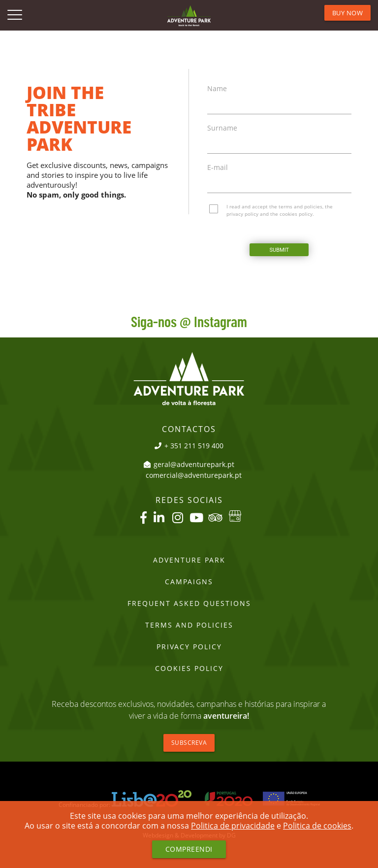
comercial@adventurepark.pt (194, 475)
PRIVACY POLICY (189, 647)
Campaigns (189, 582)
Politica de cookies (317, 826)
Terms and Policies (189, 625)
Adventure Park (189, 560)
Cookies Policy (189, 668)
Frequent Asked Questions (189, 603)
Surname (222, 128)
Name (217, 89)
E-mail (218, 167)
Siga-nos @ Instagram (189, 323)
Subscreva (189, 743)
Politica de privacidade (233, 826)
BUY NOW (348, 13)
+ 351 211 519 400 (189, 446)
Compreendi (189, 849)
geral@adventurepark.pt (189, 465)
